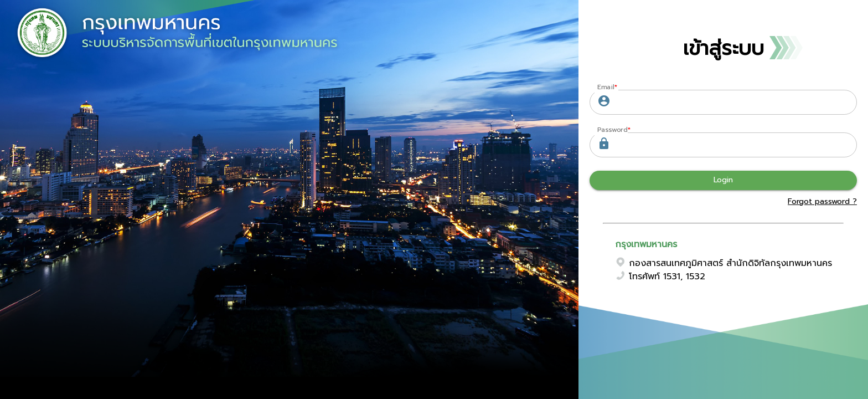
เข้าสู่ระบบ (724, 48)
